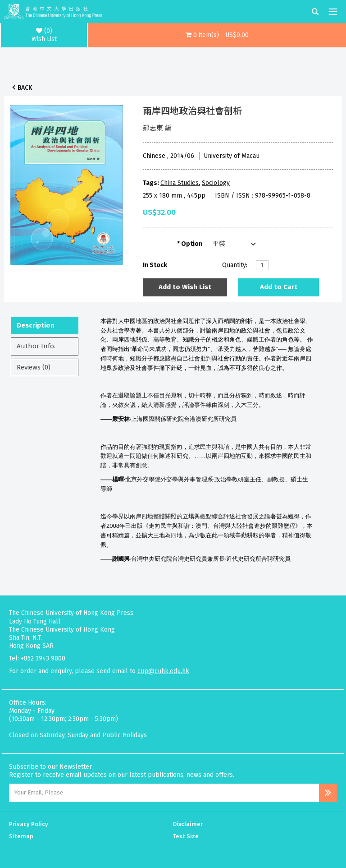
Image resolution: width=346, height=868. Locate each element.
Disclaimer (188, 824)
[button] (217, 35)
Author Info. (36, 346)
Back (25, 88)
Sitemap (21, 836)
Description (36, 325)
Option (192, 244)
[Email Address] (164, 793)
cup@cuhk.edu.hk (163, 671)
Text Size (186, 836)
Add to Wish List (185, 287)
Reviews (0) (34, 367)
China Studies (180, 183)
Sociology (216, 183)
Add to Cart (279, 287)
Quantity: (235, 265)
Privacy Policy (29, 824)
